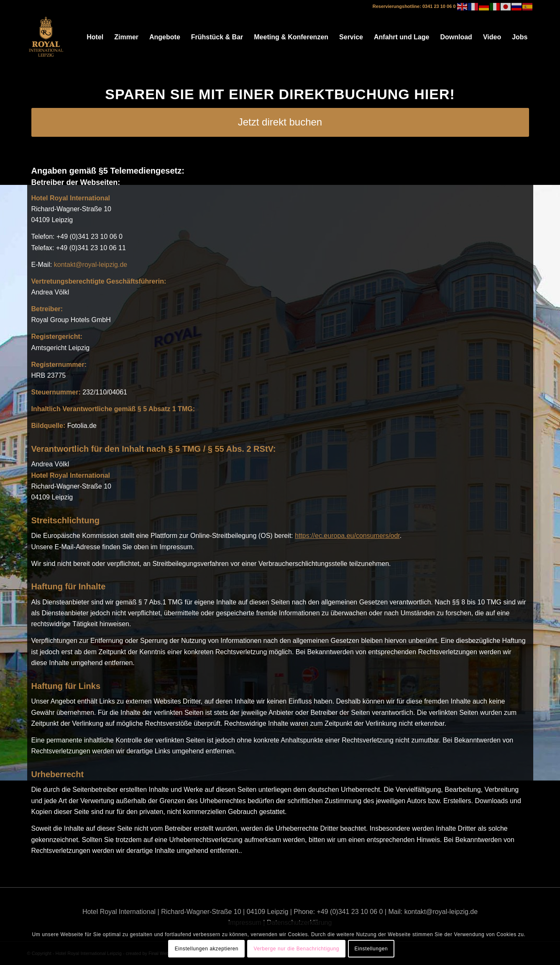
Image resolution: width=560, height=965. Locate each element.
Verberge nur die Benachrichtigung (296, 949)
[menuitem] (95, 37)
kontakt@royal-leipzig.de (91, 265)
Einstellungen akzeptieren (207, 949)
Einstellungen (371, 949)
